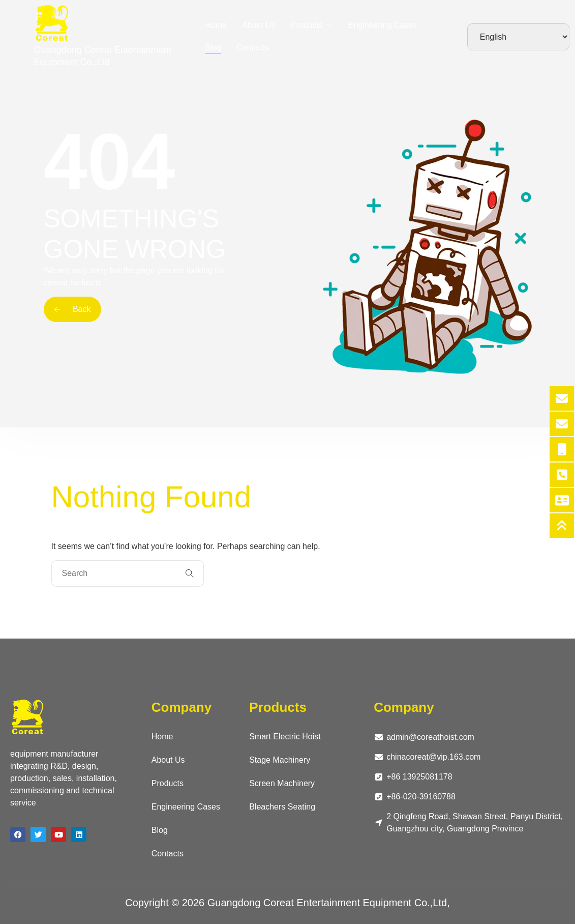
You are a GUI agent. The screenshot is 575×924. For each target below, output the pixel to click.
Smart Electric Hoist (285, 737)
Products (307, 25)
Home (216, 25)
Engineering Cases (383, 25)
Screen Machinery (282, 783)
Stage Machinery (280, 760)
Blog (213, 48)
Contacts (252, 48)
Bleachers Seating (282, 807)
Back (72, 309)
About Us (259, 25)
